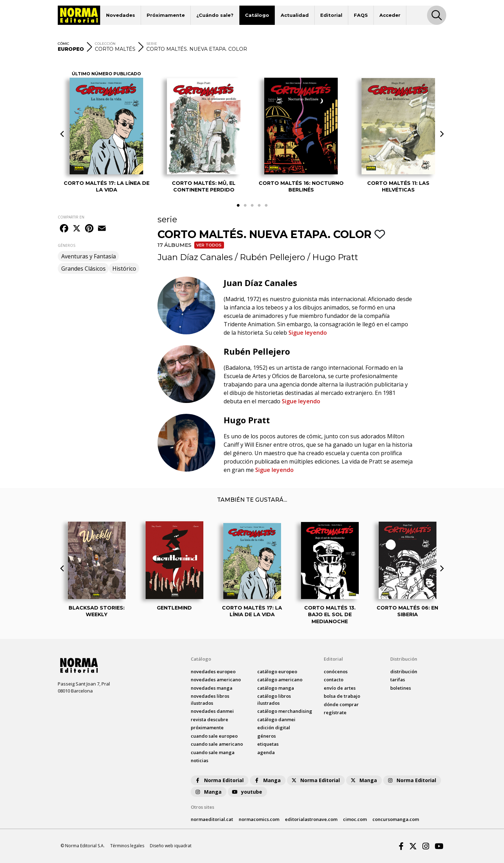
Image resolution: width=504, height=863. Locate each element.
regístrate (335, 712)
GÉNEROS (66, 245)
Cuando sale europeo (214, 736)
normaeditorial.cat (212, 819)
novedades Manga (212, 688)
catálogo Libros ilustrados (274, 700)
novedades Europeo (213, 671)
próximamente (207, 728)
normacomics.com (259, 819)
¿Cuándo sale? (215, 15)
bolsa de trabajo (342, 696)
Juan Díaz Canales (195, 257)
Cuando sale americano (217, 744)
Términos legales (127, 846)
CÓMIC (64, 44)
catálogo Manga (276, 688)
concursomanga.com (396, 819)
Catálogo (257, 15)
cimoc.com (355, 819)
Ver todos (209, 245)
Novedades (121, 15)
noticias (199, 760)
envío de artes (340, 688)
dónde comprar (341, 704)
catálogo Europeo (277, 671)
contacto (334, 680)
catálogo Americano (280, 680)
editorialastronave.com (311, 819)
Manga (267, 780)
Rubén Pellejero (272, 257)
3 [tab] (252, 206)
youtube (247, 792)
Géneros (267, 736)
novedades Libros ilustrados (210, 700)
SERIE (152, 44)
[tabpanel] (106, 129)
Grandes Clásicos (83, 269)
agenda (266, 752)
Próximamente (166, 15)
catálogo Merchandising (285, 711)
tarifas (398, 680)
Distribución (404, 659)
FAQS (361, 15)
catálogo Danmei (276, 719)
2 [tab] (245, 206)
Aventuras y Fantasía (89, 256)
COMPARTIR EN (71, 217)
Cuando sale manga (213, 752)
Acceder (390, 15)
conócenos (336, 671)
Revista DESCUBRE (209, 719)
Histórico (124, 269)
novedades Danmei (212, 711)
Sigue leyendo (308, 333)
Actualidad (295, 15)
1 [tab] (238, 206)
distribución (404, 671)
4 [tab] (259, 206)
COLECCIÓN (105, 44)
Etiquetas (268, 744)
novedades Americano (216, 680)
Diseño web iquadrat (171, 846)
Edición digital (274, 728)
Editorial (331, 15)
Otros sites (202, 807)
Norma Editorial (219, 780)
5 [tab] (266, 206)
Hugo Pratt (335, 257)
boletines (401, 688)
